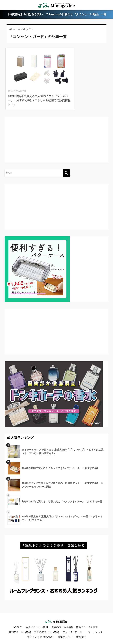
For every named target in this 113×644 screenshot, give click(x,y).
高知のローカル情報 (20, 625)
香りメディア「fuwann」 (41, 629)
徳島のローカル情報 (87, 620)
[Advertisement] (34, 135)
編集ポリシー (65, 629)
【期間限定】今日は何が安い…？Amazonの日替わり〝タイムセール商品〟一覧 (56, 14)
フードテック (95, 625)
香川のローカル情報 (37, 620)
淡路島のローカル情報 (47, 625)
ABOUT (17, 620)
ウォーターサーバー (74, 625)
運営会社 (81, 629)
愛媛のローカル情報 (62, 620)
